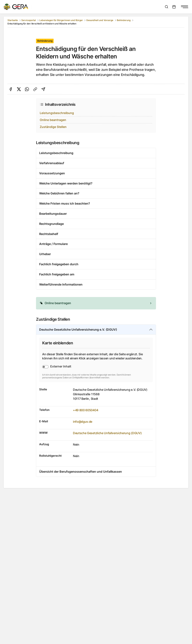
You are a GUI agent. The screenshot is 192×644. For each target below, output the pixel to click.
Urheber (45, 254)
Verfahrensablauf (52, 163)
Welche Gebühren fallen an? (59, 193)
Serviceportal (29, 20)
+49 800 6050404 (85, 410)
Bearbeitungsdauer (53, 214)
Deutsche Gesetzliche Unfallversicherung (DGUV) (107, 433)
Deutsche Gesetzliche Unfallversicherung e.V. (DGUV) (78, 330)
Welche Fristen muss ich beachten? (65, 203)
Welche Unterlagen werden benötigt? (66, 183)
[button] (96, 303)
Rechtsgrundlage (51, 224)
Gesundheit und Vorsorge (100, 20)
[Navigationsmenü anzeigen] (184, 7)
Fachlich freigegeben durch (59, 264)
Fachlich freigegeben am (57, 274)
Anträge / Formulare (53, 244)
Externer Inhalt (61, 366)
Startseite (13, 20)
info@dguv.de (83, 422)
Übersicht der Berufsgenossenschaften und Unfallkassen (81, 472)
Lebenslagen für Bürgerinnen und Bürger (61, 20)
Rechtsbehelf (49, 234)
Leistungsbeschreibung (57, 113)
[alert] (96, 303)
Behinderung (124, 20)
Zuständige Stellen (53, 127)
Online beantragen (53, 120)
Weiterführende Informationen (61, 284)
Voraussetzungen (52, 173)
